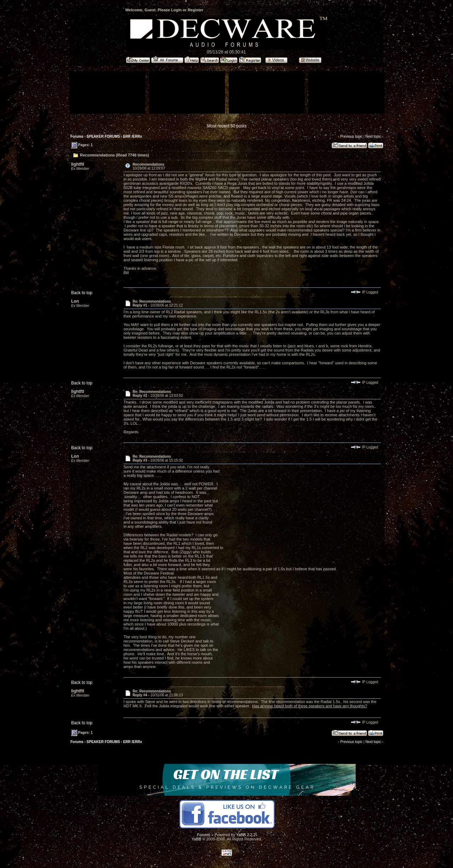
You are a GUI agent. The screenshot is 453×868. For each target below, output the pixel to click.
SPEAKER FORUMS (103, 136)
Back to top (82, 293)
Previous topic (351, 136)
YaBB (196, 839)
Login (176, 10)
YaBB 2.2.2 (246, 835)
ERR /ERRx (133, 136)
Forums (77, 136)
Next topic (373, 136)
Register (195, 10)
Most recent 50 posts (227, 126)
